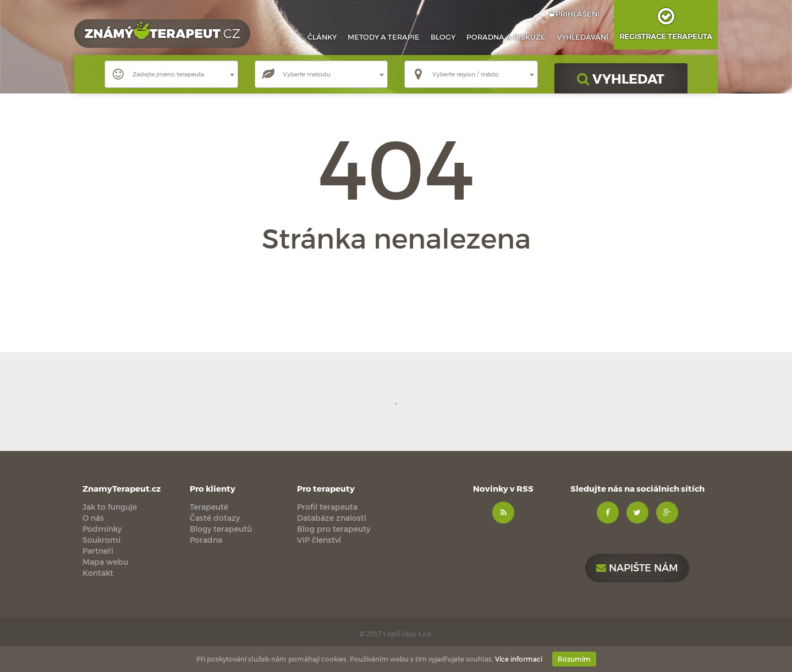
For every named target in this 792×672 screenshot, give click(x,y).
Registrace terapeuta (666, 20)
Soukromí (101, 540)
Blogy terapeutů (221, 529)
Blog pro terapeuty (334, 529)
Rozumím (574, 659)
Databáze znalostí (332, 518)
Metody (384, 37)
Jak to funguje (110, 507)
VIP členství (319, 540)
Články (322, 37)
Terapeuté (209, 507)
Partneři (98, 551)
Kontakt (98, 573)
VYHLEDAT (621, 78)
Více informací (519, 659)
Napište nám (637, 567)
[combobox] (171, 74)
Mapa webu (105, 562)
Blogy (443, 37)
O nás (93, 518)
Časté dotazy (215, 518)
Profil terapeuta (327, 507)
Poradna (506, 37)
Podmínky (102, 529)
